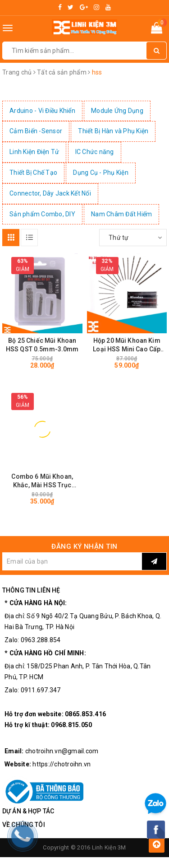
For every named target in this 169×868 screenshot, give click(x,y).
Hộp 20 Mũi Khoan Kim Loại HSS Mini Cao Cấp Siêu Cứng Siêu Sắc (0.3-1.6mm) (127, 345)
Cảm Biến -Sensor (36, 131)
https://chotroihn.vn (62, 764)
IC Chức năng (95, 152)
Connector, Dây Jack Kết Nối (50, 193)
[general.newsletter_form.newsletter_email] (72, 561)
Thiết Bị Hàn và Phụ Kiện (113, 131)
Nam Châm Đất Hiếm (121, 214)
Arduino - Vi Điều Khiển (42, 111)
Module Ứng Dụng (117, 111)
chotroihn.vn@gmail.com (62, 751)
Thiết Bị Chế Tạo (33, 173)
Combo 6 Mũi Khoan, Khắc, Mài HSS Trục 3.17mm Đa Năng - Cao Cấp (42, 481)
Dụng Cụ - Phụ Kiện (101, 173)
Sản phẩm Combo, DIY (42, 214)
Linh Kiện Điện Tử (34, 152)
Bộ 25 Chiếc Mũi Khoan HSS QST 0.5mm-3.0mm (42, 345)
